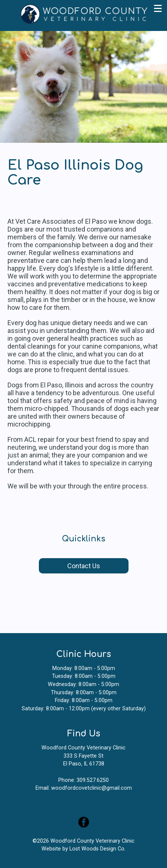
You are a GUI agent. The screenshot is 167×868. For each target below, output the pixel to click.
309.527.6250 (93, 780)
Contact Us (84, 566)
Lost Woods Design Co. (98, 849)
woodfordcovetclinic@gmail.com (92, 788)
